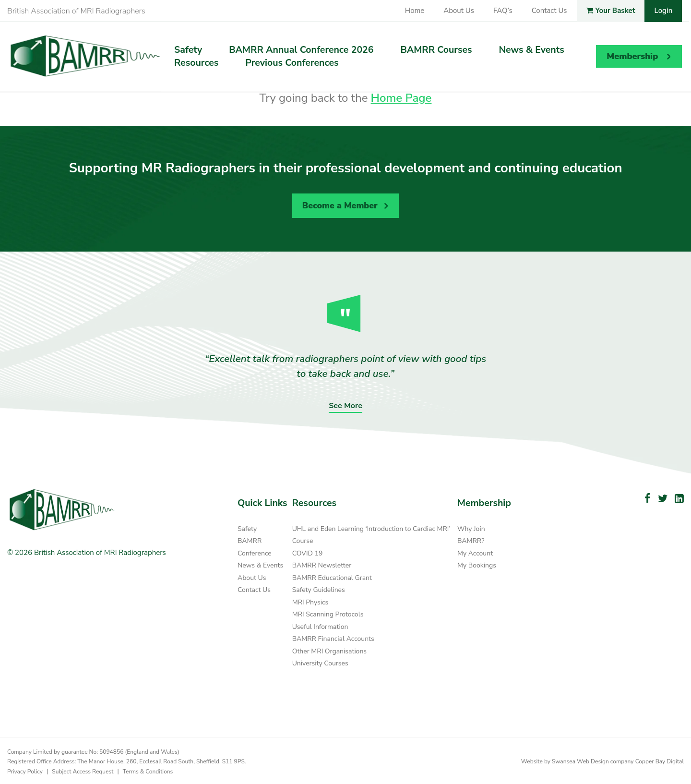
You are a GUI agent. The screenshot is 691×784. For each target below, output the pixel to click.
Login (663, 11)
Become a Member (339, 205)
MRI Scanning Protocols (328, 612)
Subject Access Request (83, 769)
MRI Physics (310, 600)
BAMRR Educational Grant (332, 576)
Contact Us (549, 11)
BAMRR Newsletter (322, 563)
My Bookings (477, 563)
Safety (188, 50)
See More (345, 404)
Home (415, 11)
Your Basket (611, 11)
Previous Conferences (292, 63)
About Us (459, 11)
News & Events (532, 50)
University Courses (320, 661)
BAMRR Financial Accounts (333, 637)
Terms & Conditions (148, 769)
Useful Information (320, 625)
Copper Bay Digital (660, 760)
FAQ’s (503, 11)
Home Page (401, 98)
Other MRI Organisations (329, 649)
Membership (632, 56)
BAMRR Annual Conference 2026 (301, 50)
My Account (475, 551)
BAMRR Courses (436, 50)
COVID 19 (308, 551)
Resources (196, 63)
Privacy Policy (25, 769)
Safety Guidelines (319, 588)
